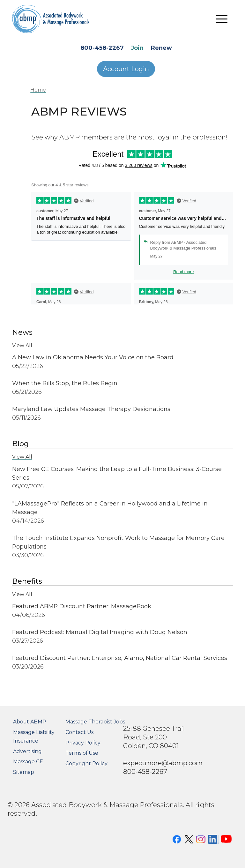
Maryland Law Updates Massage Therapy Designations (91, 409)
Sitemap (24, 772)
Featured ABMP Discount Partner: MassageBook (82, 606)
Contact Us (79, 732)
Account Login (126, 69)
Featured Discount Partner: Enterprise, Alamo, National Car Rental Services (120, 658)
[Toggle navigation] (222, 19)
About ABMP (30, 722)
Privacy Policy (83, 743)
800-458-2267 (102, 48)
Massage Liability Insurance (34, 737)
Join (137, 48)
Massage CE (28, 762)
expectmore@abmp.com (163, 763)
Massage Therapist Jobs (95, 722)
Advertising (27, 751)
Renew (161, 48)
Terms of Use (82, 753)
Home (38, 90)
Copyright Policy (86, 763)
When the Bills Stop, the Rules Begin (65, 383)
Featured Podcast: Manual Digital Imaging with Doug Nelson (100, 632)
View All (22, 345)
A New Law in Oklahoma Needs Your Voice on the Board (93, 357)
